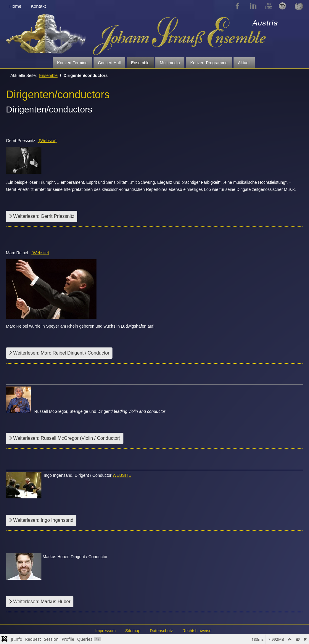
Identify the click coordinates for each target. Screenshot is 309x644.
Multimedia (170, 63)
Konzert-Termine (72, 63)
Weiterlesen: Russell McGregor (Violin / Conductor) (65, 438)
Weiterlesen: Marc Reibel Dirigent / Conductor (59, 353)
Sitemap (133, 631)
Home (15, 6)
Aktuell (244, 63)
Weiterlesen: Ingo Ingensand (41, 520)
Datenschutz (161, 631)
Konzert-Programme (209, 63)
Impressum (106, 631)
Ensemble (140, 63)
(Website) (47, 141)
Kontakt (38, 6)
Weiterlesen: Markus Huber (40, 602)
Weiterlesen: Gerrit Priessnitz (42, 216)
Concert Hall (109, 63)
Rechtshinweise (197, 631)
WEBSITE (122, 475)
